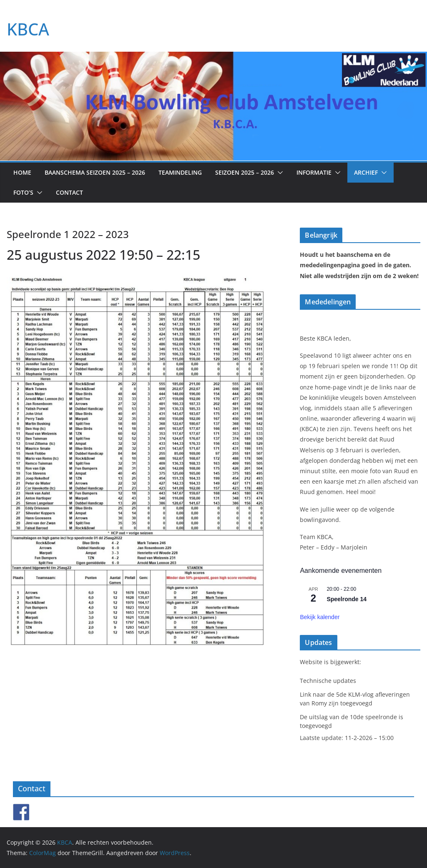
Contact (69, 192)
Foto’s (23, 192)
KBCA (28, 29)
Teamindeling (180, 172)
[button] (279, 173)
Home (22, 172)
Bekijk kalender (320, 617)
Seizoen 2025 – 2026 (245, 172)
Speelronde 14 (347, 599)
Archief (366, 172)
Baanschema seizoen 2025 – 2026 (95, 172)
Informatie (314, 172)
